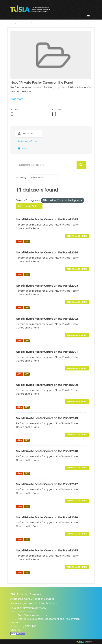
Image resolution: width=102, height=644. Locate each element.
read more (17, 99)
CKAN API (16, 630)
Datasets (25, 134)
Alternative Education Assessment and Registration (49, 619)
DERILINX (30, 626)
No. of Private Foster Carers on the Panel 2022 (47, 319)
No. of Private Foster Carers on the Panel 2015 (47, 551)
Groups (24, 23)
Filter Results (29, 206)
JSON (20, 241)
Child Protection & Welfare (26, 594)
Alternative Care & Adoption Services (32, 599)
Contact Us (17, 623)
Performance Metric (77, 236)
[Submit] (81, 165)
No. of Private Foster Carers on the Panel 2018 (47, 451)
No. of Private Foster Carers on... (58, 23)
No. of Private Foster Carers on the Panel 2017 (47, 484)
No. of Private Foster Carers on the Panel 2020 (47, 385)
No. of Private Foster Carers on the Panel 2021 (47, 352)
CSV (27, 241)
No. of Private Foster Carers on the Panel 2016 (47, 517)
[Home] (12, 23)
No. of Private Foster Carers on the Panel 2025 (47, 219)
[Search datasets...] (46, 165)
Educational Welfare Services (28, 608)
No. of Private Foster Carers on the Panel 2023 (47, 286)
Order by (21, 178)
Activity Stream (29, 141)
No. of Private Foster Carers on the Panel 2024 (47, 253)
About (23, 149)
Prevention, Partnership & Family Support (34, 603)
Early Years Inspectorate (32, 615)
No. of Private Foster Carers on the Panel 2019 (47, 418)
